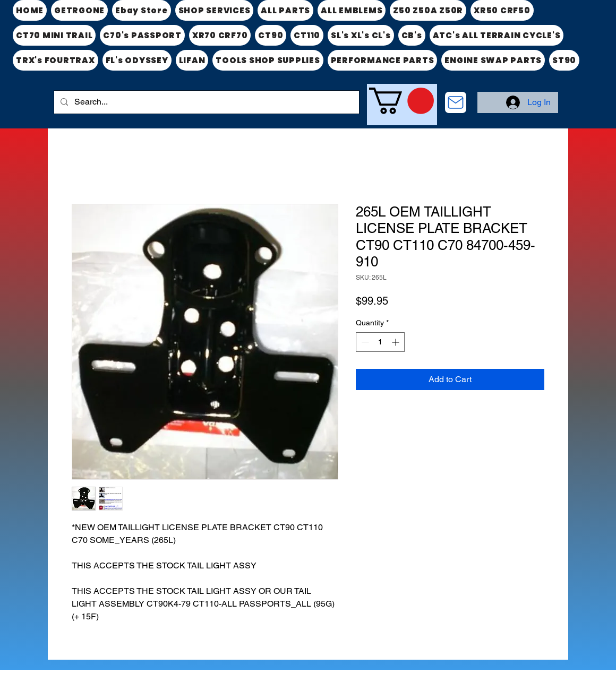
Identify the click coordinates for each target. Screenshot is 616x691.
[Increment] (396, 342)
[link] (401, 101)
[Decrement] (364, 342)
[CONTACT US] (456, 102)
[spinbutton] (380, 342)
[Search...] (206, 102)
